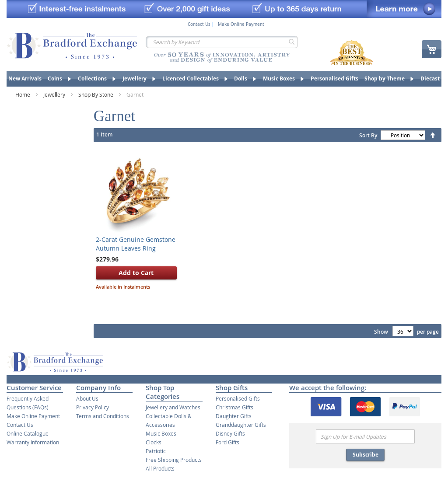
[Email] (365, 436)
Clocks (154, 442)
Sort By (368, 135)
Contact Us (199, 24)
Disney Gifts (230, 433)
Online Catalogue (28, 433)
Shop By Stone (96, 94)
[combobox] (222, 42)
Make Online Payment (241, 24)
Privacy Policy (93, 407)
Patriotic (156, 451)
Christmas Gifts (234, 407)
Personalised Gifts (238, 398)
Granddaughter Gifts (241, 425)
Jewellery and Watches (173, 407)
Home (23, 94)
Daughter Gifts (234, 416)
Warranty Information (33, 442)
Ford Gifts (227, 442)
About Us (87, 398)
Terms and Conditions (103, 416)
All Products (160, 468)
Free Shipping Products (174, 460)
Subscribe (366, 455)
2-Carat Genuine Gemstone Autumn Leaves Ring (136, 244)
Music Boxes (161, 433)
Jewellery (55, 94)
